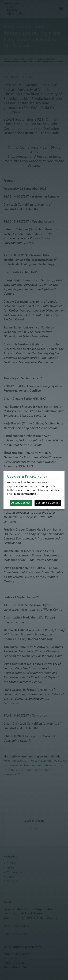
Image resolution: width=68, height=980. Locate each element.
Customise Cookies (48, 503)
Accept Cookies (21, 503)
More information (25, 494)
